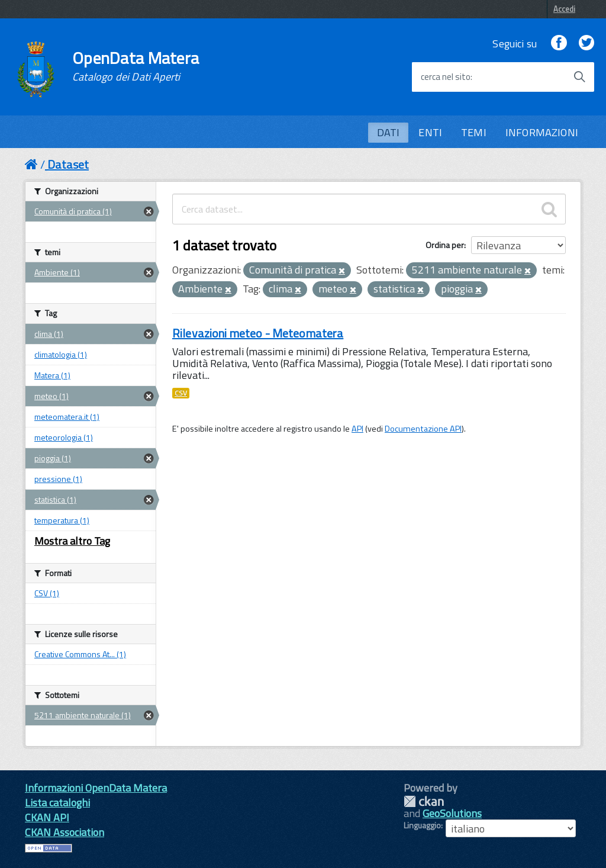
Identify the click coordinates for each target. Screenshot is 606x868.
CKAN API (47, 817)
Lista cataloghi (57, 803)
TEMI (474, 132)
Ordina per (445, 245)
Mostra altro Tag (72, 541)
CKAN (424, 801)
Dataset (68, 164)
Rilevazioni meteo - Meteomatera (258, 333)
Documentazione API (423, 429)
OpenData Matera (136, 66)
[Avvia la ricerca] (579, 77)
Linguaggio (422, 825)
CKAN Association (65, 832)
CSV (181, 393)
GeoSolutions (452, 813)
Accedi (564, 9)
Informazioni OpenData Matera (96, 788)
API (357, 429)
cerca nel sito (446, 77)
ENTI (430, 132)
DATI (389, 132)
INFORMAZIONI (542, 132)
